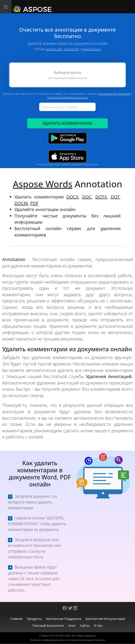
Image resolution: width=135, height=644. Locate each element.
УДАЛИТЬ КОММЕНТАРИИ (68, 123)
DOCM (21, 203)
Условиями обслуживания (114, 94)
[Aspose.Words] (33, 7)
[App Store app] (67, 156)
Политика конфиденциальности (48, 640)
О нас (98, 626)
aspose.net (72, 49)
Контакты (100, 640)
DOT (115, 197)
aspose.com (54, 49)
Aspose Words (43, 184)
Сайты (85, 626)
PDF (34, 203)
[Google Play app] (67, 138)
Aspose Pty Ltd (50, 636)
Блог (72, 626)
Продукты (34, 619)
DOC (87, 197)
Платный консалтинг (48, 626)
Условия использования (80, 640)
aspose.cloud (92, 49)
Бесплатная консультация (105, 619)
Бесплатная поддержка (64, 619)
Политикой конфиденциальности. (67, 97)
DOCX (72, 197)
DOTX (101, 197)
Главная (16, 619)
